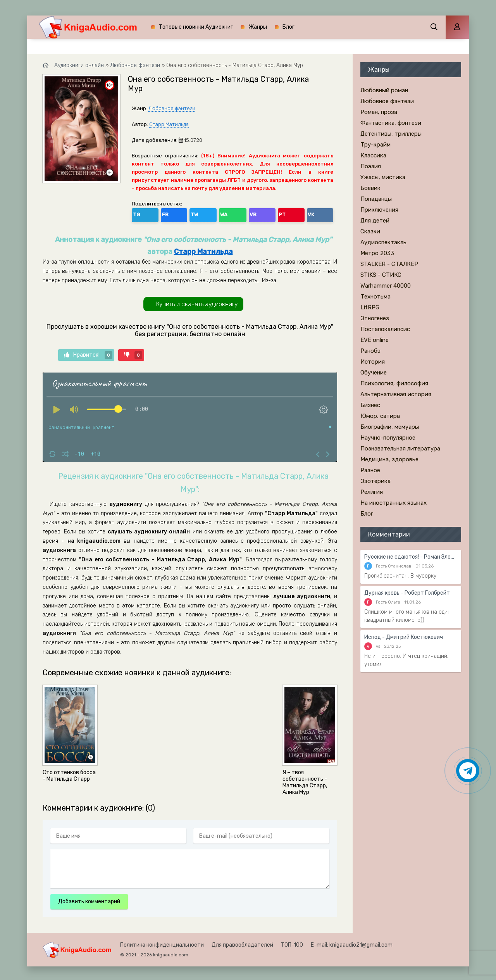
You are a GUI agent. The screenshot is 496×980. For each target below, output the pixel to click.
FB (156, 214)
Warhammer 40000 (386, 286)
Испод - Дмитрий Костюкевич (404, 637)
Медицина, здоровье (389, 459)
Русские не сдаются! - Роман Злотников (411, 557)
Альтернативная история (396, 394)
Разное (370, 470)
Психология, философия (394, 383)
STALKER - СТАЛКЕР (389, 264)
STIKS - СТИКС (381, 275)
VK (239, 214)
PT (223, 214)
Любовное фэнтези (172, 108)
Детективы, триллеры (391, 134)
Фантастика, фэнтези (391, 123)
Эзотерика (375, 481)
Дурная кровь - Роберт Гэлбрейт (407, 593)
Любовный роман (384, 90)
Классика (373, 155)
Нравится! (88, 353)
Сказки (370, 231)
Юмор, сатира (380, 416)
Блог (288, 27)
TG (139, 214)
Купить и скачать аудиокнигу (197, 302)
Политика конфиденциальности (162, 943)
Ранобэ (370, 351)
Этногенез (375, 318)
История (373, 362)
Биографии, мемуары (390, 427)
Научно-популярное (388, 438)
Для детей (375, 221)
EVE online (375, 340)
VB (206, 214)
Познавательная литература (400, 449)
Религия (372, 492)
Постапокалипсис (385, 329)
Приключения (379, 210)
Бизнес (370, 405)
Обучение (374, 373)
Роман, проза (379, 112)
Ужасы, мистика (383, 177)
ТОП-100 (292, 943)
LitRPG (370, 307)
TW (172, 214)
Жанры (258, 27)
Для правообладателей (242, 943)
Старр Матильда (169, 124)
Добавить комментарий (89, 900)
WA (189, 214)
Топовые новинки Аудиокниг (196, 27)
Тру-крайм (375, 145)
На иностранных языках (394, 503)
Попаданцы (376, 199)
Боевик (370, 188)
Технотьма (375, 297)
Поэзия (371, 166)
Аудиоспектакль (383, 242)
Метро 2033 (377, 253)
